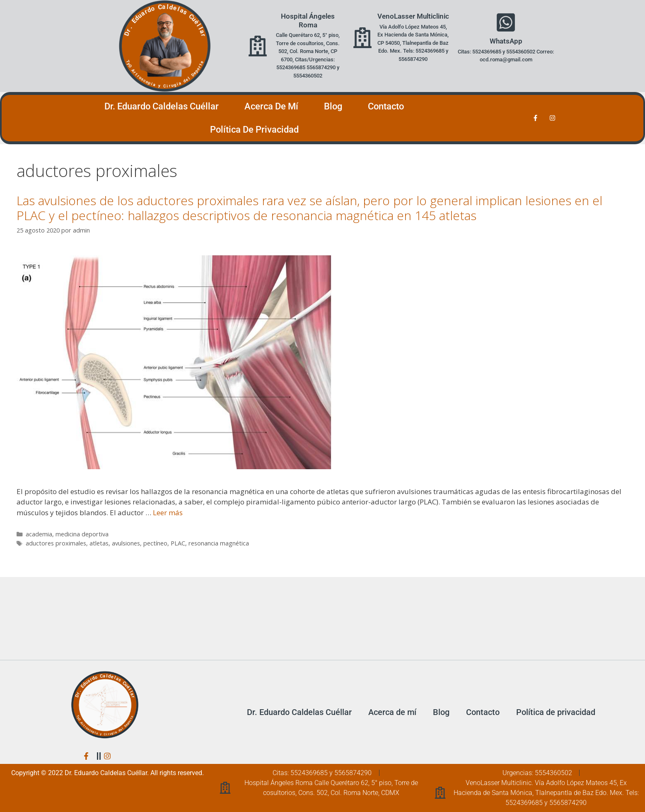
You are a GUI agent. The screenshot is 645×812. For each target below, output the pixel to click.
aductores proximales (56, 543)
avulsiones (126, 543)
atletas (99, 543)
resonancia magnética (219, 543)
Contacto (386, 106)
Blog (333, 106)
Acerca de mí (271, 106)
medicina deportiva (82, 534)
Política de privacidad (254, 130)
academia (39, 534)
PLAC (178, 543)
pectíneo (155, 543)
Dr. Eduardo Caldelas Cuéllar (162, 106)
